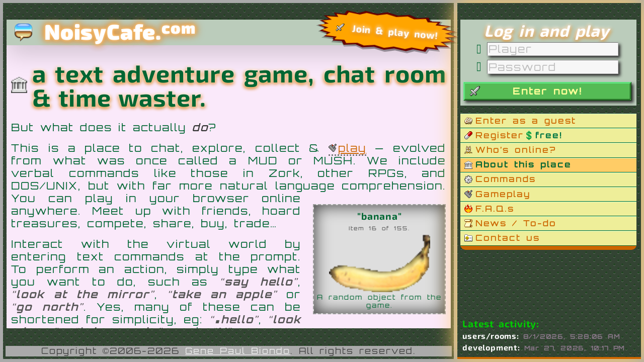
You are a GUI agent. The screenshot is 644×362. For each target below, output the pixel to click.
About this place (524, 164)
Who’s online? (516, 150)
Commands (506, 179)
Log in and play (547, 30)
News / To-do (516, 223)
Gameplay (503, 194)
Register (519, 135)
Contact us (508, 238)
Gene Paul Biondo (238, 351)
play (352, 148)
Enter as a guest (526, 120)
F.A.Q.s (495, 208)
